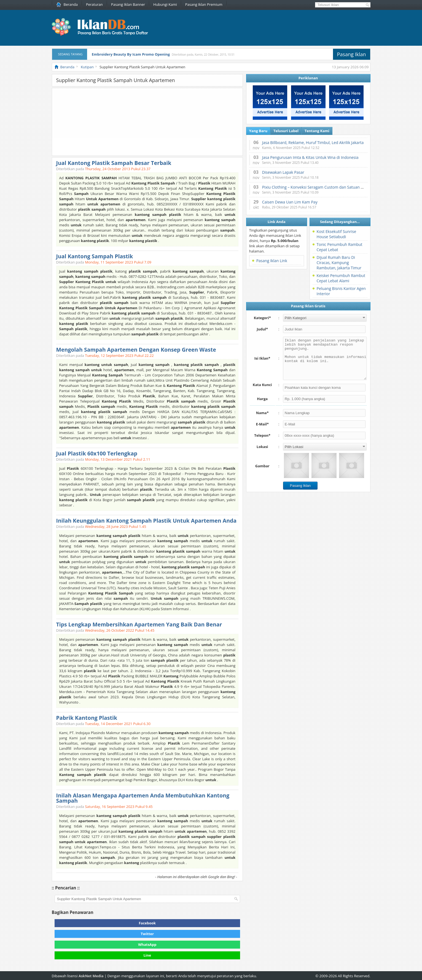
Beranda (67, 4)
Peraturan (94, 4)
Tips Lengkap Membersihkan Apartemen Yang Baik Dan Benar (139, 624)
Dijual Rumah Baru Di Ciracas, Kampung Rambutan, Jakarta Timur (339, 263)
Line (147, 955)
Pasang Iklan (352, 54)
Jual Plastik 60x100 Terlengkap (97, 453)
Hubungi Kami (165, 4)
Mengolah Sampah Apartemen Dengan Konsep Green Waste (136, 350)
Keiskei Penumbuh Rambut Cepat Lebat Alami (341, 278)
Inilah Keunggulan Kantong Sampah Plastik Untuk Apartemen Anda (147, 521)
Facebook (147, 923)
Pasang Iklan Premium (204, 4)
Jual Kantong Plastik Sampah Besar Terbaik (114, 163)
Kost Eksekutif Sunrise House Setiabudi (336, 234)
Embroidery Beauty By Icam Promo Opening (131, 54)
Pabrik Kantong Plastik (87, 718)
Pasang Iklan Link (272, 261)
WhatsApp (147, 944)
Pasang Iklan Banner (128, 4)
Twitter (147, 934)
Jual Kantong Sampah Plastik (95, 256)
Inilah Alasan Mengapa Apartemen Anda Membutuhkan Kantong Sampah (143, 798)
